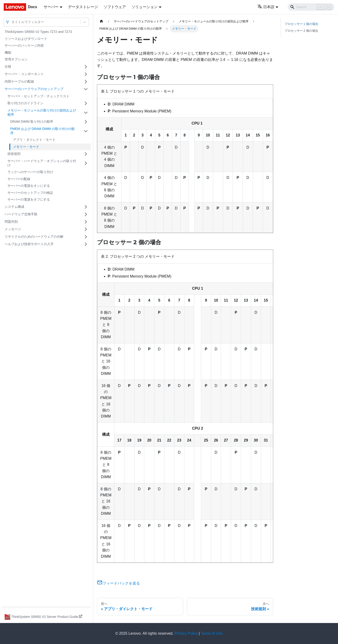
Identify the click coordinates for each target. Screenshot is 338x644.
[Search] (311, 7)
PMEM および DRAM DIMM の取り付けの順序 (42, 131)
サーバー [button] (51, 7)
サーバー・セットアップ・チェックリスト (38, 96)
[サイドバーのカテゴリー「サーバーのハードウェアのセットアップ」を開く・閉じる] (86, 89)
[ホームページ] (101, 21)
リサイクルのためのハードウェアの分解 (34, 237)
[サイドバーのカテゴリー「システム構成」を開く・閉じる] (86, 207)
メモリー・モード (26, 147)
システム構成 (14, 207)
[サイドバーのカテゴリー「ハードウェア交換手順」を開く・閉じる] (86, 214)
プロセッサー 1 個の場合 (301, 24)
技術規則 (14, 154)
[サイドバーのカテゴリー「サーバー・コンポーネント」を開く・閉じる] (86, 74)
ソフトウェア (115, 7)
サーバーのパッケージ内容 (24, 45)
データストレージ (83, 7)
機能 (8, 52)
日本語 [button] (266, 7)
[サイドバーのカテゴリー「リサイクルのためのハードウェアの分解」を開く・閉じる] (86, 237)
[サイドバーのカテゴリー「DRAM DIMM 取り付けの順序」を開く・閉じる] (86, 122)
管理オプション (16, 59)
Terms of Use (212, 633)
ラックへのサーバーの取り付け (30, 172)
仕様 (8, 66)
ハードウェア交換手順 (21, 214)
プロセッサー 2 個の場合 (301, 31)
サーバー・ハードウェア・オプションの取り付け (42, 163)
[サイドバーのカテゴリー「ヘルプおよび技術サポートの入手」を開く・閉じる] (86, 244)
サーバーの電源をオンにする (29, 186)
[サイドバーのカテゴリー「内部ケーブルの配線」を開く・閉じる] (86, 82)
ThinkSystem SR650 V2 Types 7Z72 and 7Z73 (38, 32)
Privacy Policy (186, 633)
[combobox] (12, 22)
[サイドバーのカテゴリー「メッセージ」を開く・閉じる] (86, 229)
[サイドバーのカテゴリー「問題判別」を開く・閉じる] (86, 222)
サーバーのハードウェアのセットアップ (34, 89)
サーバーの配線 (19, 179)
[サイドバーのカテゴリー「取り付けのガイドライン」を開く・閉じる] (86, 103)
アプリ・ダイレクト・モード (34, 140)
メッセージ (13, 229)
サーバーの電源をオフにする (29, 199)
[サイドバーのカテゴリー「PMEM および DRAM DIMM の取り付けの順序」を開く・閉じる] (86, 131)
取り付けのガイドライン (25, 103)
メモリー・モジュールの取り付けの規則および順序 (42, 112)
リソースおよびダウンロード (26, 39)
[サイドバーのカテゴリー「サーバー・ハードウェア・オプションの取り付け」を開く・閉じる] (86, 163)
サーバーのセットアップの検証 (30, 193)
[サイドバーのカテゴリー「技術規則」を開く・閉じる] (86, 154)
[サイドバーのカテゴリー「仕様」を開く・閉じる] (86, 67)
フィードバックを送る (118, 583)
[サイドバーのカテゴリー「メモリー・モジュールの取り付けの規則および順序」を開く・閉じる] (86, 113)
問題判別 (11, 222)
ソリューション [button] (145, 7)
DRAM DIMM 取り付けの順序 (32, 122)
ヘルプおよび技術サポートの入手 (29, 244)
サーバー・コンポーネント (24, 74)
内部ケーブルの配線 (19, 81)
